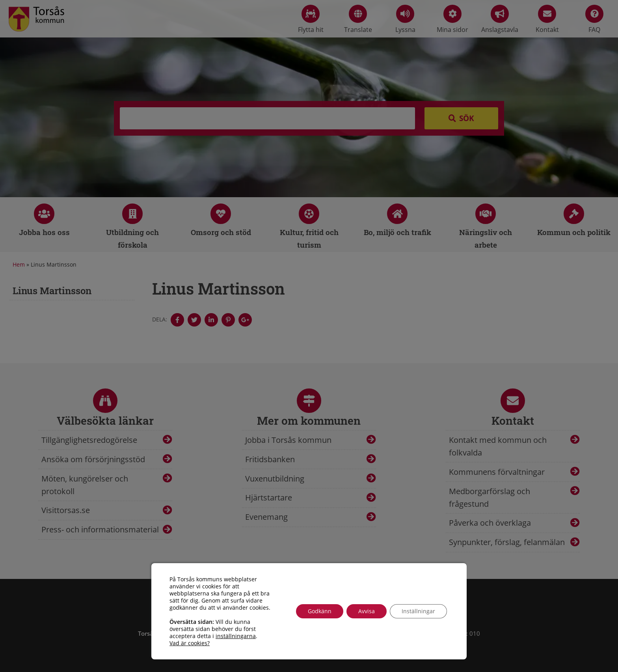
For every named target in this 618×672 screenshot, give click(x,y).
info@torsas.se (354, 642)
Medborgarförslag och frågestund (490, 497)
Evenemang (266, 517)
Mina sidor (452, 19)
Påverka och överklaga (490, 523)
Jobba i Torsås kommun (288, 440)
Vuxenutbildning (275, 479)
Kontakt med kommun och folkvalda (498, 446)
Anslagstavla (500, 19)
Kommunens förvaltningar (497, 472)
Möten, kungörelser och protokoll (85, 485)
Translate (358, 19)
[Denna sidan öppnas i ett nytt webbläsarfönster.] (177, 320)
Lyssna (405, 19)
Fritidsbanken (270, 459)
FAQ (594, 19)
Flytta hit (311, 19)
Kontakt (547, 19)
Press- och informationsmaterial (100, 529)
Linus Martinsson (52, 291)
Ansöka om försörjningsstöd (93, 459)
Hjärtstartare (269, 497)
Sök (467, 118)
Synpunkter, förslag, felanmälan (507, 542)
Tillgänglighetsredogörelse (89, 440)
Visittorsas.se (66, 510)
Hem (19, 264)
